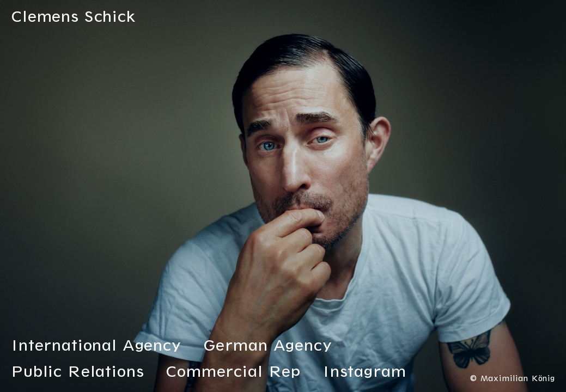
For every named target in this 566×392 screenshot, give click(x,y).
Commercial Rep (233, 373)
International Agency (96, 347)
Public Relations (77, 373)
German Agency (268, 347)
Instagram (364, 373)
